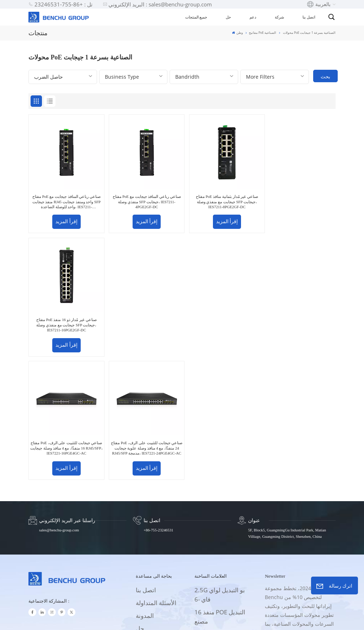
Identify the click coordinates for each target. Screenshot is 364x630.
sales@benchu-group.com (59, 402)
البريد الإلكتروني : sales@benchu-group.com (157, 4)
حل (228, 17)
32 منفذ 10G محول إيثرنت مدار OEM (219, 577)
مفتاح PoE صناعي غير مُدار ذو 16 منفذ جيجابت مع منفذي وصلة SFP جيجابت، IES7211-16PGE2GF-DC (299, 199)
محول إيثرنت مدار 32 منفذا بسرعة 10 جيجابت (221, 550)
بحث (325, 76)
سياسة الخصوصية (233, 618)
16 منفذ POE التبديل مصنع (220, 489)
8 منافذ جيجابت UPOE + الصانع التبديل (222, 523)
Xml (205, 618)
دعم (253, 17)
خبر (140, 539)
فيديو (142, 526)
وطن (237, 33)
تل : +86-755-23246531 (60, 4)
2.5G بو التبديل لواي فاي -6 (220, 466)
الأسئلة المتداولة (156, 475)
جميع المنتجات (196, 17)
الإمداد (144, 513)
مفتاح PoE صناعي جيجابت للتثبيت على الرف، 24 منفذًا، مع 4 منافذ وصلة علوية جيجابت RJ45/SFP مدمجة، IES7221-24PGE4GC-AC (143, 320)
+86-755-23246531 (158, 402)
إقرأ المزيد (65, 219)
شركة (279, 17)
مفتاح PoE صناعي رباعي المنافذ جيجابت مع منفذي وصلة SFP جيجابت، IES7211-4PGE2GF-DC (143, 199)
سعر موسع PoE (214, 506)
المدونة (145, 487)
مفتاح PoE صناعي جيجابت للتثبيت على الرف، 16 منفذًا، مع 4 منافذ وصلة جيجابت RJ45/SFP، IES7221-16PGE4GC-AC (65, 320)
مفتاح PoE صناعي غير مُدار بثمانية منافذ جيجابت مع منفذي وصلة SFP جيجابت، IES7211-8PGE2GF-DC (221, 199)
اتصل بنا (309, 17)
